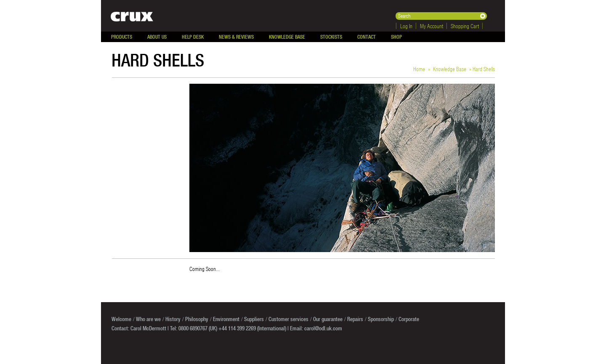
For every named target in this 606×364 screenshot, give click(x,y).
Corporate (409, 319)
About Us (157, 37)
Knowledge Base (287, 37)
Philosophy (197, 319)
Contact (367, 37)
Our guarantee (328, 319)
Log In (406, 26)
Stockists (331, 37)
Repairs (355, 319)
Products (122, 37)
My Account (432, 26)
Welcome (121, 319)
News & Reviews (236, 37)
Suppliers (254, 319)
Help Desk (193, 37)
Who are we (148, 319)
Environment (226, 319)
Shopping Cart (465, 26)
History (173, 319)
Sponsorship (381, 319)
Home (419, 69)
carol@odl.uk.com (323, 328)
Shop (396, 37)
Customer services (288, 319)
